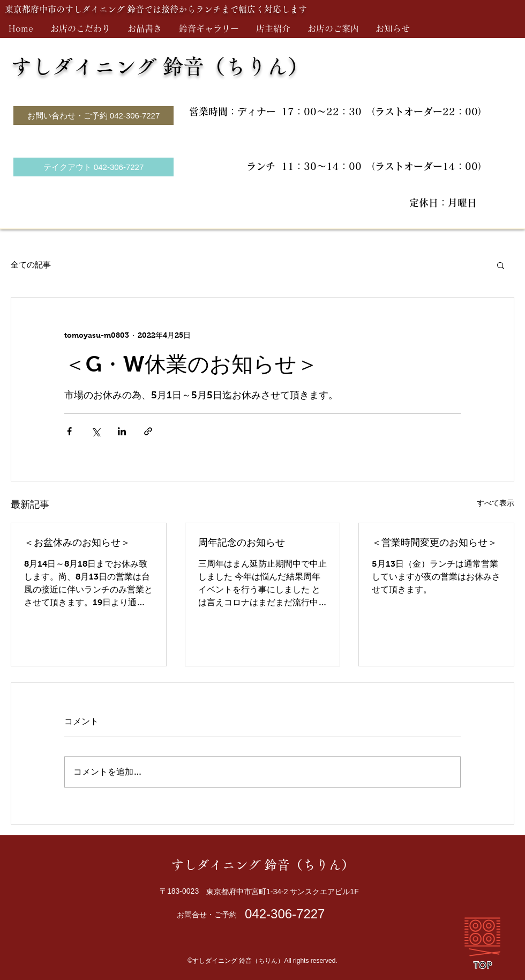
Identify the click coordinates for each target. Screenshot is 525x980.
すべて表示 (496, 503)
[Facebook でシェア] (69, 431)
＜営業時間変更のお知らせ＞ (434, 543)
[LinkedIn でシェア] (122, 431)
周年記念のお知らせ (242, 543)
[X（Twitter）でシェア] (96, 431)
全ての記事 (31, 265)
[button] (501, 265)
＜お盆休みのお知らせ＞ (77, 543)
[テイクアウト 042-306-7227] (93, 167)
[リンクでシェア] (148, 431)
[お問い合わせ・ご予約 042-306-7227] (93, 116)
